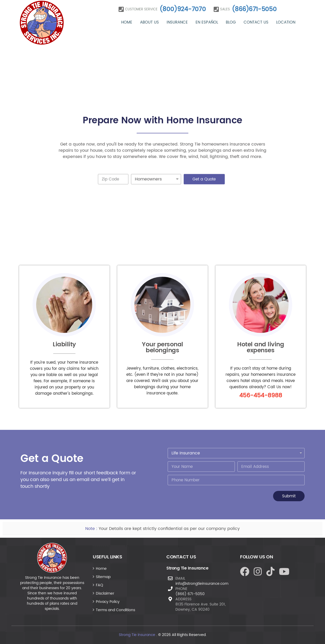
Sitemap (103, 577)
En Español (207, 22)
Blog (231, 22)
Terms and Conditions (115, 610)
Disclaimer (105, 593)
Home (127, 22)
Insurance (177, 22)
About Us (149, 22)
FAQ (99, 585)
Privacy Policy (108, 602)
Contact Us (256, 22)
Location (286, 22)
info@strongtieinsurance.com (202, 584)
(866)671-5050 (254, 9)
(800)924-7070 (183, 9)
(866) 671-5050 (190, 594)
